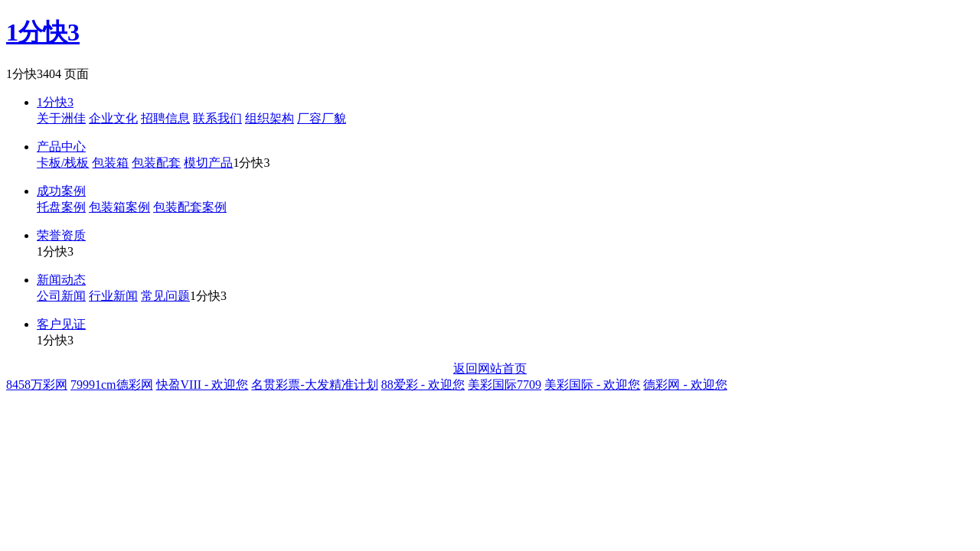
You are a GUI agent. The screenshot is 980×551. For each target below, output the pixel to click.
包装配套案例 (190, 207)
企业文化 (113, 118)
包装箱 (110, 163)
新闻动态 (61, 280)
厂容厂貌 (322, 118)
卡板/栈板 (63, 163)
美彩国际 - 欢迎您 (592, 385)
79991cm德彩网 (112, 385)
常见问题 (165, 296)
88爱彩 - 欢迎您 (423, 385)
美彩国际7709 (505, 385)
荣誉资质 (61, 235)
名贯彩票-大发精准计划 (314, 385)
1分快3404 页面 (47, 74)
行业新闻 (113, 296)
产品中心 (61, 147)
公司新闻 (61, 296)
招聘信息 (165, 118)
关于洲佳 (61, 118)
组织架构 (269, 118)
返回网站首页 (490, 368)
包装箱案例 (119, 207)
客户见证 (61, 324)
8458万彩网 (37, 385)
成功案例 (61, 191)
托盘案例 (61, 207)
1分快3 (43, 32)
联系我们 (217, 118)
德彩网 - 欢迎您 (685, 385)
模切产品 (208, 163)
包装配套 (156, 163)
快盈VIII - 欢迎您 (203, 385)
